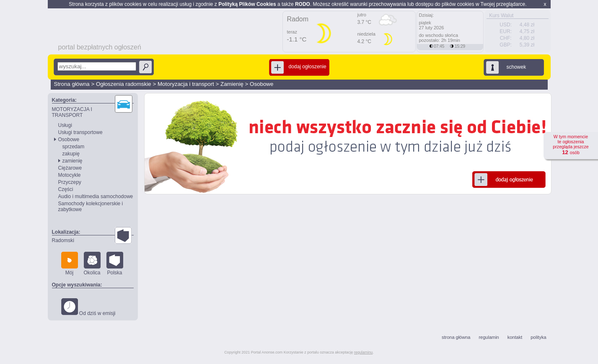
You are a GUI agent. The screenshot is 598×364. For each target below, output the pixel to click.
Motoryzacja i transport (186, 84)
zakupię (71, 154)
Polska (115, 264)
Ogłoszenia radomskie (124, 84)
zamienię (72, 161)
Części (66, 189)
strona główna (456, 337)
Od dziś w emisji (88, 307)
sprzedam (74, 147)
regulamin (489, 337)
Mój (70, 264)
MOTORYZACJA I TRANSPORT (72, 112)
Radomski (63, 240)
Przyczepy (70, 182)
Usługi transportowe (80, 132)
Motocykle (70, 175)
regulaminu (364, 352)
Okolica (92, 264)
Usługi (65, 125)
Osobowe (261, 84)
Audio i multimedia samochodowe (96, 196)
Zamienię (232, 84)
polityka (538, 337)
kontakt (515, 337)
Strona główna (72, 84)
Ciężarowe (70, 168)
